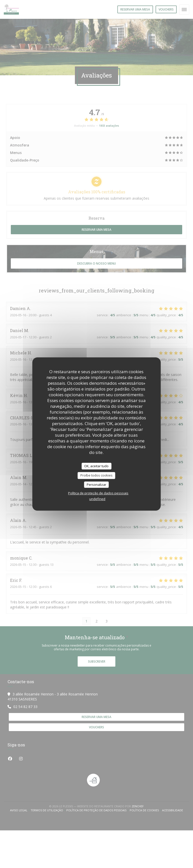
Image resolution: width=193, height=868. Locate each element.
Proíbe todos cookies (96, 475)
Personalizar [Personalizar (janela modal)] (96, 485)
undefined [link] (97, 499)
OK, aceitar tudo (96, 466)
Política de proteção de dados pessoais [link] (98, 493)
